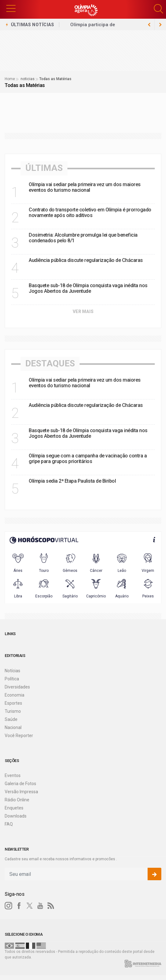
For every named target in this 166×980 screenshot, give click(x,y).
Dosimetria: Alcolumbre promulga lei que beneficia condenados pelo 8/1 (83, 238)
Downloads (16, 816)
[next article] (149, 25)
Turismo (13, 711)
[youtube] (40, 906)
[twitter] (30, 906)
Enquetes (14, 808)
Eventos (13, 775)
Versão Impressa (21, 792)
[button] (11, 8)
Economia (15, 695)
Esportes (13, 703)
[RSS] (51, 906)
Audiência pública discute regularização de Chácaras (86, 260)
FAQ (9, 824)
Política (12, 679)
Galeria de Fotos (20, 784)
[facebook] (19, 906)
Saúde (11, 719)
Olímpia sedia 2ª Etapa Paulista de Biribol (72, 481)
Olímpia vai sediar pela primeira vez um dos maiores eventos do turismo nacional (85, 187)
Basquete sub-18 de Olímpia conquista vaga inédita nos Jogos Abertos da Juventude (88, 288)
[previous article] (160, 25)
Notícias (12, 671)
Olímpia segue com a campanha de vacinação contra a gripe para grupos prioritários (88, 459)
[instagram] (8, 906)
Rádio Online (17, 800)
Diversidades (17, 687)
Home (10, 79)
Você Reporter (19, 736)
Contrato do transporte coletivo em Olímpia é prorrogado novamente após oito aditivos (90, 212)
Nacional (13, 727)
